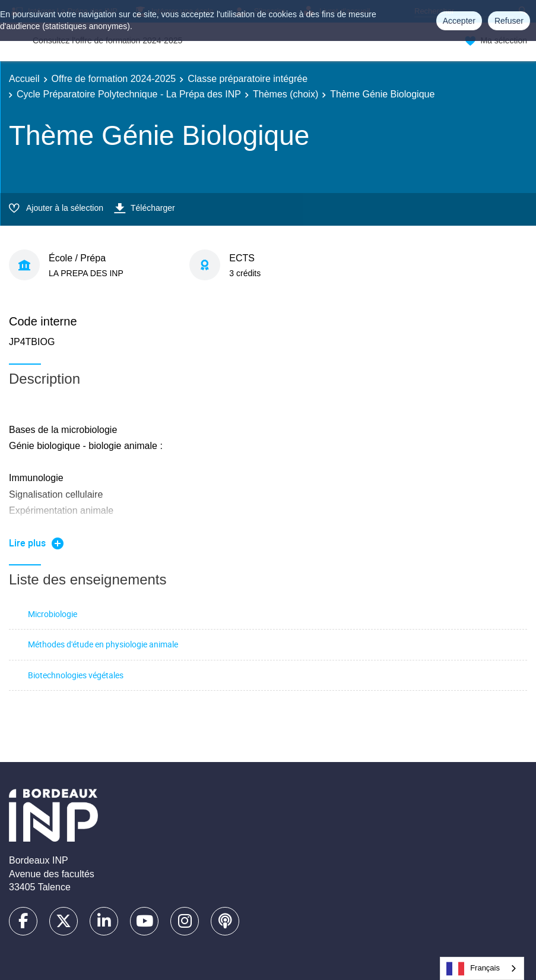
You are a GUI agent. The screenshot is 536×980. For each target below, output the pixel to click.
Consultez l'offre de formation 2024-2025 (107, 40)
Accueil (24, 79)
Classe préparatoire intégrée (248, 79)
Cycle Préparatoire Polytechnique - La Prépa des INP (129, 94)
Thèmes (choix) (286, 94)
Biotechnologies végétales (76, 675)
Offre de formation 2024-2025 (114, 79)
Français (473, 969)
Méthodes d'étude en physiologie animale (103, 644)
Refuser (509, 21)
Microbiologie (53, 614)
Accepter (459, 21)
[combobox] (482, 968)
